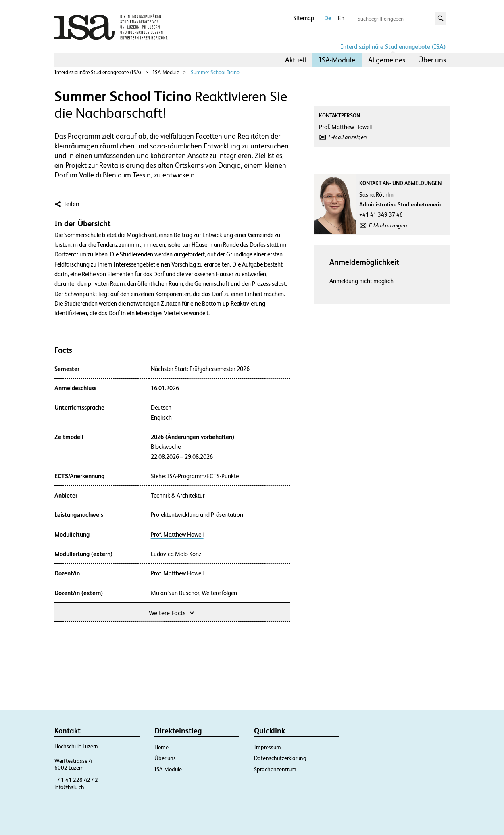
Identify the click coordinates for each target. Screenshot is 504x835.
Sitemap (304, 18)
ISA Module (168, 769)
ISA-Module (337, 60)
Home (161, 747)
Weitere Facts (172, 612)
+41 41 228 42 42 (76, 780)
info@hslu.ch (69, 787)
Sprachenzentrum (275, 769)
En (341, 18)
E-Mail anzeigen (348, 137)
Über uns (432, 60)
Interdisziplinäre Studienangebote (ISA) (393, 47)
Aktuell (296, 60)
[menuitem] (296, 60)
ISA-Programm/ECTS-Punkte (203, 476)
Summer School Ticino (215, 72)
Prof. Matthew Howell (177, 535)
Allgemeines (387, 60)
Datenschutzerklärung (280, 758)
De (328, 18)
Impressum (268, 747)
